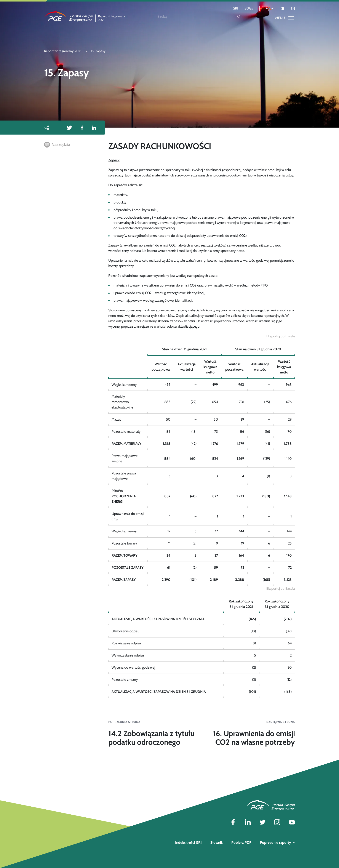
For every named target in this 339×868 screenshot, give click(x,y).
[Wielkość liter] (270, 9)
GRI (235, 8)
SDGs (249, 8)
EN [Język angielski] (293, 9)
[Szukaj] (197, 17)
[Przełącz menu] (285, 18)
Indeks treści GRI (188, 842)
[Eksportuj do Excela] (281, 336)
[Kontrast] (282, 9)
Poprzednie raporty (277, 842)
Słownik (217, 842)
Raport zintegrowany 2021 (63, 51)
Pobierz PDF (241, 842)
